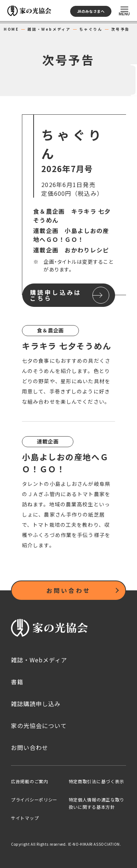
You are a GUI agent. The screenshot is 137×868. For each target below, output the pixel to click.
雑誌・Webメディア (49, 29)
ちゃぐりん (91, 29)
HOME (11, 29)
